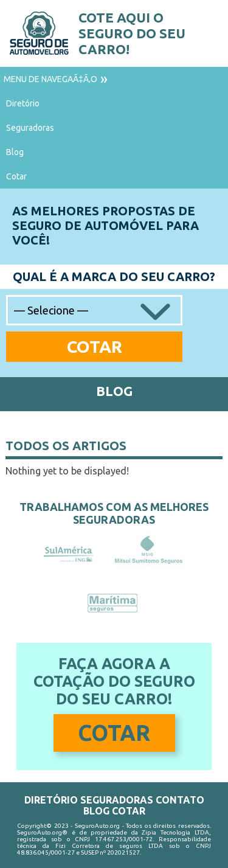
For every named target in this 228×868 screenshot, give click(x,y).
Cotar (16, 176)
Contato (180, 800)
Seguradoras (30, 128)
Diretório (23, 103)
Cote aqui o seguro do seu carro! (132, 33)
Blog (15, 152)
